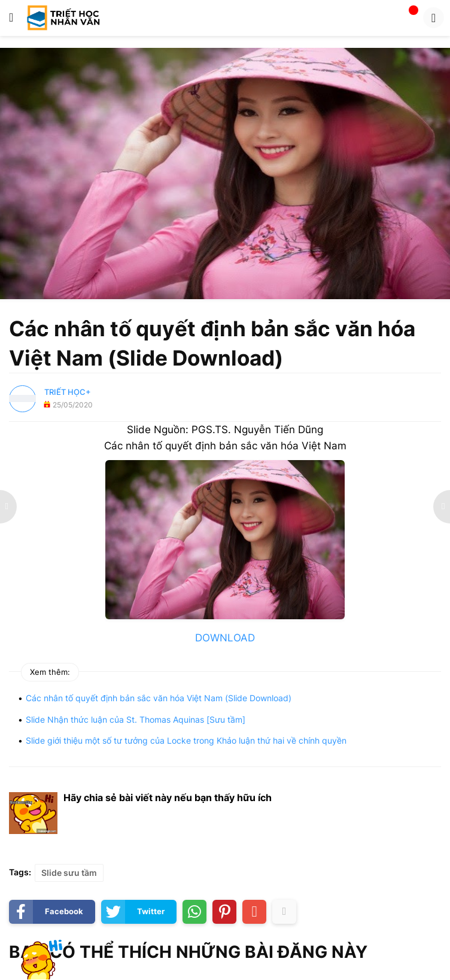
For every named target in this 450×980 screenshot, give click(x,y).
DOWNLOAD (225, 638)
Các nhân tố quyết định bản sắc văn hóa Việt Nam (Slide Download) (159, 698)
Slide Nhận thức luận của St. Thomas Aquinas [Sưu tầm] (136, 719)
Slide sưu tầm (69, 873)
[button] (11, 18)
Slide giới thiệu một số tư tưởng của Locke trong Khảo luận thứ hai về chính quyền (186, 740)
